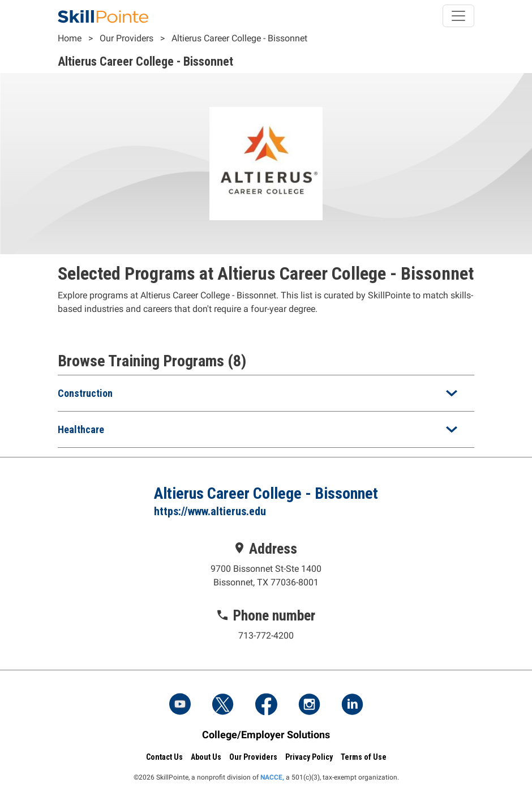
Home (70, 38)
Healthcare (81, 429)
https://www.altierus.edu (210, 511)
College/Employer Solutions (266, 735)
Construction (85, 393)
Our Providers (126, 38)
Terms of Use (364, 757)
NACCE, (272, 777)
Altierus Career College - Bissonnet (239, 38)
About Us (206, 757)
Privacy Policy (309, 757)
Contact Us (164, 757)
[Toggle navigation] (458, 16)
